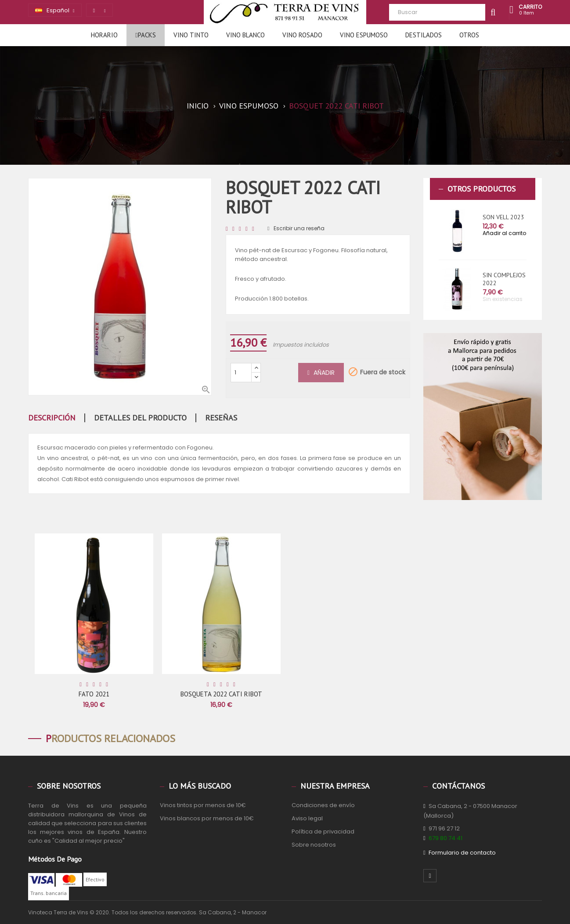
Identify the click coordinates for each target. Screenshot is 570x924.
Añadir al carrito (504, 233)
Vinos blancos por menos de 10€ (207, 818)
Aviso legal (307, 818)
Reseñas (221, 418)
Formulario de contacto (462, 853)
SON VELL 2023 (503, 217)
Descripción (52, 418)
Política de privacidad (323, 832)
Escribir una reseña (296, 228)
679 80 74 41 (446, 838)
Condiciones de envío (323, 805)
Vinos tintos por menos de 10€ (203, 805)
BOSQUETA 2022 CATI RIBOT (221, 694)
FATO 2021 (94, 694)
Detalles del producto (140, 418)
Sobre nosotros (314, 845)
